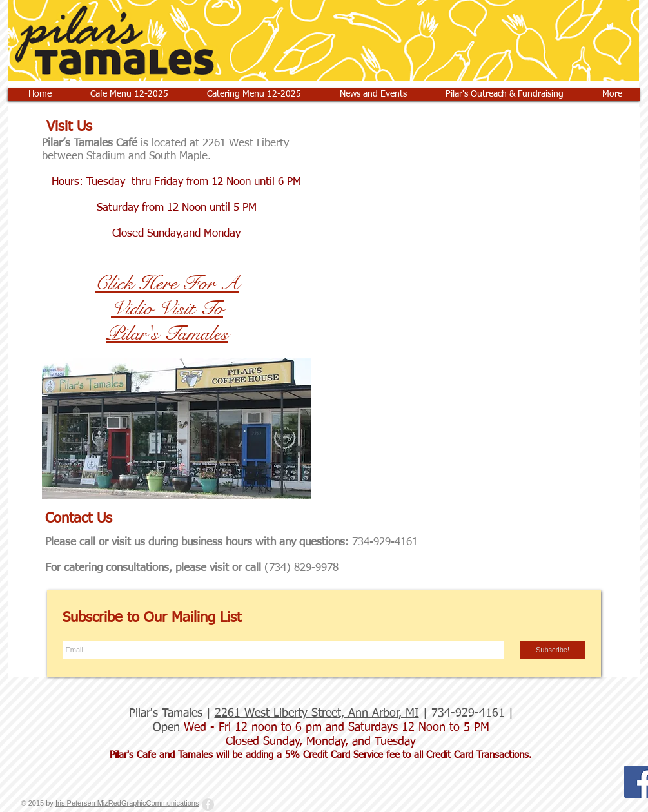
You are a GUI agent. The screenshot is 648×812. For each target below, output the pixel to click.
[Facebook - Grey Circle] (208, 805)
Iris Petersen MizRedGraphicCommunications (127, 803)
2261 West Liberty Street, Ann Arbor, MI (317, 713)
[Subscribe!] (553, 650)
